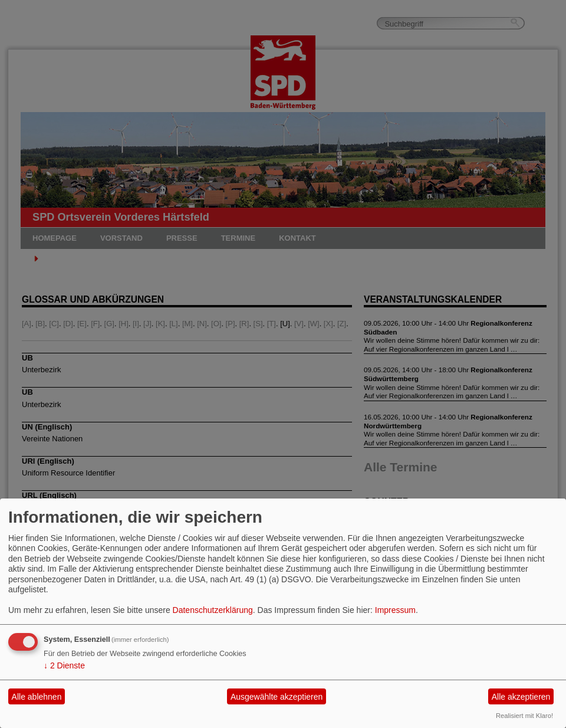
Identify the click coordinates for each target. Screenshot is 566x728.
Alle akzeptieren (521, 697)
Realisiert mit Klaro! (524, 716)
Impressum (395, 610)
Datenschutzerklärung (213, 610)
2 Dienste (64, 665)
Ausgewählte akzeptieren (277, 697)
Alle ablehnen (37, 697)
